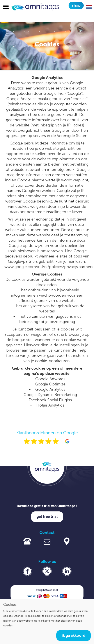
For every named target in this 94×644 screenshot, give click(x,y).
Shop (76, 5)
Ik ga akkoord (74, 636)
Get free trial (47, 517)
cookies (8, 616)
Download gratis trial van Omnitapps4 (47, 506)
